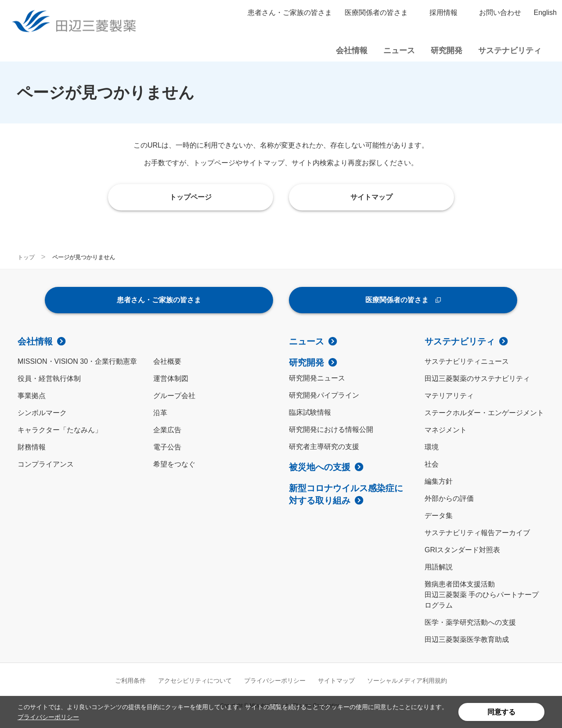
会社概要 (167, 361)
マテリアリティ (449, 396)
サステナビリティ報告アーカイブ (477, 533)
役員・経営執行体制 (49, 378)
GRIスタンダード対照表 (462, 550)
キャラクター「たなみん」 (60, 430)
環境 (432, 447)
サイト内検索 (552, 51)
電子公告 (167, 447)
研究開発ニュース (317, 378)
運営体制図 (171, 378)
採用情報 (443, 13)
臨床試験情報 (310, 412)
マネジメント (446, 430)
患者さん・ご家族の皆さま (290, 13)
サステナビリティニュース (467, 361)
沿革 (160, 413)
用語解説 (439, 567)
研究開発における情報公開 (331, 429)
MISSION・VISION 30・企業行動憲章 (77, 361)
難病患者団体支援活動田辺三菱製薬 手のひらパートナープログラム (482, 595)
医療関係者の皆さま (376, 13)
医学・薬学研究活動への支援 (470, 622)
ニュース (306, 341)
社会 (432, 464)
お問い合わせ (500, 13)
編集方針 (439, 481)
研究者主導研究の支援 (324, 447)
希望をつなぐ (174, 464)
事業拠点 (32, 396)
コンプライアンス (46, 464)
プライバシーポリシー (48, 717)
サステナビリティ (460, 341)
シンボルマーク (42, 413)
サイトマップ (336, 681)
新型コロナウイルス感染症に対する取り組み (346, 494)
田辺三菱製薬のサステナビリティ (477, 378)
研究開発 (306, 362)
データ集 (439, 516)
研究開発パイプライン (324, 395)
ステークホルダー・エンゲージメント (484, 413)
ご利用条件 (130, 681)
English (545, 13)
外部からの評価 (449, 498)
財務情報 (32, 447)
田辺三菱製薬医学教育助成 (467, 639)
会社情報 (35, 341)
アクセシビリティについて (195, 681)
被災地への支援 (320, 467)
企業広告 (167, 430)
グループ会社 (174, 396)
